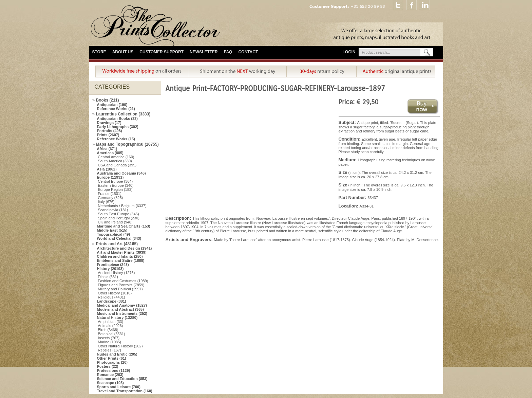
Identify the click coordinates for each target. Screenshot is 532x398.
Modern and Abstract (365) (120, 309)
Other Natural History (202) (120, 346)
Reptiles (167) (110, 350)
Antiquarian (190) (112, 105)
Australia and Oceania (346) (121, 173)
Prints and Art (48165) (117, 244)
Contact (248, 52)
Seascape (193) (111, 383)
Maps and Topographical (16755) (127, 144)
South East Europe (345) (119, 214)
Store (99, 52)
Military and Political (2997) (120, 289)
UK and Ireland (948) (115, 222)
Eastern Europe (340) (116, 185)
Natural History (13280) (117, 318)
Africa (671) (107, 149)
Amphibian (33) (111, 322)
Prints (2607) (108, 135)
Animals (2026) (111, 326)
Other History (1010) (115, 293)
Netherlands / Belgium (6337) (122, 206)
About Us (123, 52)
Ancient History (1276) (117, 273)
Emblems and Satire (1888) (121, 260)
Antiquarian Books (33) (117, 119)
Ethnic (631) (108, 277)
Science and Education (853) (122, 379)
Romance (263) (110, 375)
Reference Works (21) (116, 109)
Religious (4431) (112, 297)
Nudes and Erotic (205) (117, 354)
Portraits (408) (110, 131)
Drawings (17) (109, 123)
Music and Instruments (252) (122, 313)
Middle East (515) (112, 230)
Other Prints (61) (112, 358)
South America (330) (115, 161)
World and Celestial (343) (119, 238)
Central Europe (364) (116, 181)
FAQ (228, 52)
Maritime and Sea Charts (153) (124, 226)
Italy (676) (106, 202)
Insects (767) (109, 338)
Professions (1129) (114, 370)
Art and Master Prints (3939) (122, 252)
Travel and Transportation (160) (125, 391)
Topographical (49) (114, 234)
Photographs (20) (112, 362)
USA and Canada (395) (117, 165)
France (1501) (110, 194)
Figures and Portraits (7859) (121, 285)
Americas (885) (110, 153)
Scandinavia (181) (113, 210)
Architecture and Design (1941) (125, 248)
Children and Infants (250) (120, 256)
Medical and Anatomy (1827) (122, 305)
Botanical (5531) (112, 334)
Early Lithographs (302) (118, 127)
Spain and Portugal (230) (119, 218)
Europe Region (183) (115, 189)
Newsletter (204, 52)
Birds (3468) (108, 330)
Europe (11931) (110, 177)
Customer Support (161, 52)
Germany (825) (111, 198)
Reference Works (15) (116, 139)
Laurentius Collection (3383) (123, 114)
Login (349, 52)
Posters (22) (108, 366)
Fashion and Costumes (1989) (123, 281)
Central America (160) (116, 157)
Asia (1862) (107, 169)
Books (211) (108, 100)
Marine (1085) (110, 342)
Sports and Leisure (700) (119, 387)
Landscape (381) (112, 301)
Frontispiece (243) (113, 265)
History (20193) (110, 269)
